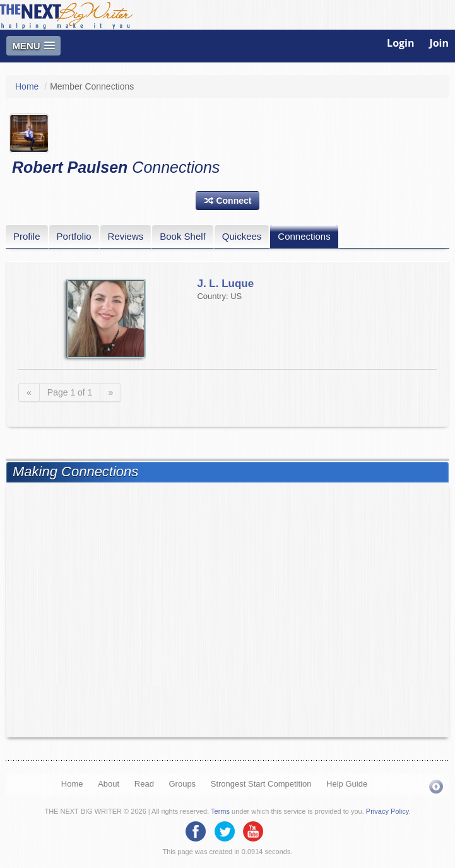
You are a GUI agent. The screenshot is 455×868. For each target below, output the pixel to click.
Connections (304, 236)
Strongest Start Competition (261, 784)
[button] (228, 201)
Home (27, 86)
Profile (27, 236)
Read (144, 784)
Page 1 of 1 (70, 392)
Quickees (242, 236)
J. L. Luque (225, 284)
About (109, 784)
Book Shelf (183, 236)
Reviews (126, 236)
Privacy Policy (387, 811)
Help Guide (347, 784)
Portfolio (74, 236)
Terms (220, 811)
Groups (182, 784)
